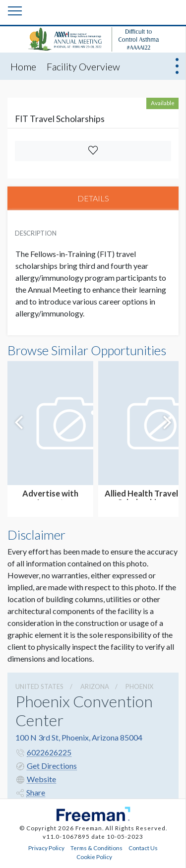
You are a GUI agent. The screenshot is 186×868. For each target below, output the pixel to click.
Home (23, 66)
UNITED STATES (39, 686)
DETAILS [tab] (93, 198)
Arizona (95, 686)
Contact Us (143, 848)
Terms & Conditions (96, 848)
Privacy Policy (46, 848)
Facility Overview (83, 66)
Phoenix (139, 686)
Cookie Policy (94, 857)
